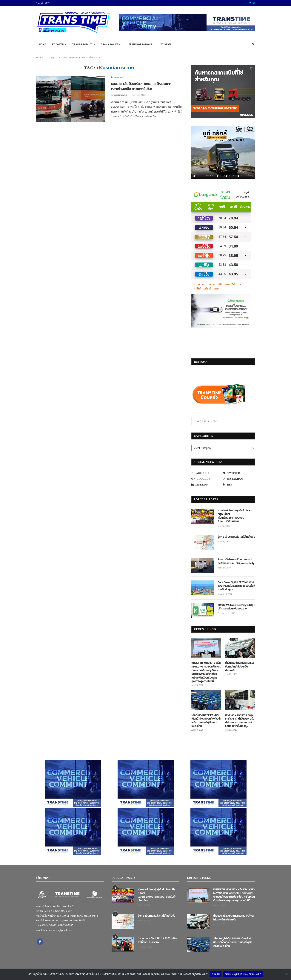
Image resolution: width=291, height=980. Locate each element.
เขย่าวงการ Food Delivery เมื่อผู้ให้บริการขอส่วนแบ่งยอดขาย (236, 607)
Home (43, 44)
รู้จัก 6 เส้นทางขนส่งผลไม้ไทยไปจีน (236, 537)
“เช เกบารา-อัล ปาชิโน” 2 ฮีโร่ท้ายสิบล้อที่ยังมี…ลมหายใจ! (157, 940)
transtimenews (120, 95)
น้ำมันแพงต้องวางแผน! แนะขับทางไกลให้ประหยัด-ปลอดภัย (240, 667)
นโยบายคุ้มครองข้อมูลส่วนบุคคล (243, 974)
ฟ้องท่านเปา (117, 78)
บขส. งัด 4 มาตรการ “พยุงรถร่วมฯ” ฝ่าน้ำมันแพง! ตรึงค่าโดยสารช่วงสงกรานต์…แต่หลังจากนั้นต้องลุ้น (240, 721)
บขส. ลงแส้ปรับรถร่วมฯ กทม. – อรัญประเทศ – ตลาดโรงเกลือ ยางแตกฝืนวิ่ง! (143, 86)
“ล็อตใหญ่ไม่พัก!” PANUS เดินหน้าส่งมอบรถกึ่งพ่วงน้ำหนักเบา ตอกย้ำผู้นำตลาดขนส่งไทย (206, 721)
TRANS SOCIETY (111, 44)
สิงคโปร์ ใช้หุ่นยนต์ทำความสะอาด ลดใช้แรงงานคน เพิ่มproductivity (236, 561)
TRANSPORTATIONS (140, 44)
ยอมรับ (216, 974)
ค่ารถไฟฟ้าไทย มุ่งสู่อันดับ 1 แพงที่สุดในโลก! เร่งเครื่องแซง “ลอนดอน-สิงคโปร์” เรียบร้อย (235, 516)
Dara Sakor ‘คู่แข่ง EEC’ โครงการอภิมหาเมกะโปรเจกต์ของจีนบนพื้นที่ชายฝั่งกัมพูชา (236, 586)
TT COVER (58, 44)
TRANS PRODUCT (82, 44)
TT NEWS (166, 44)
